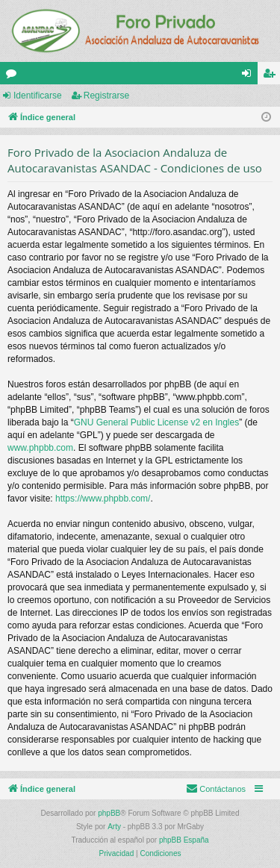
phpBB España (184, 840)
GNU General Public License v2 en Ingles (156, 422)
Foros (14, 76)
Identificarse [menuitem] (250, 76)
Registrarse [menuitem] (272, 76)
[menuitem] (216, 789)
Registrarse (106, 96)
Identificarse (38, 96)
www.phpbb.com (40, 448)
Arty (114, 827)
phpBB (109, 813)
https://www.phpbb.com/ (103, 499)
